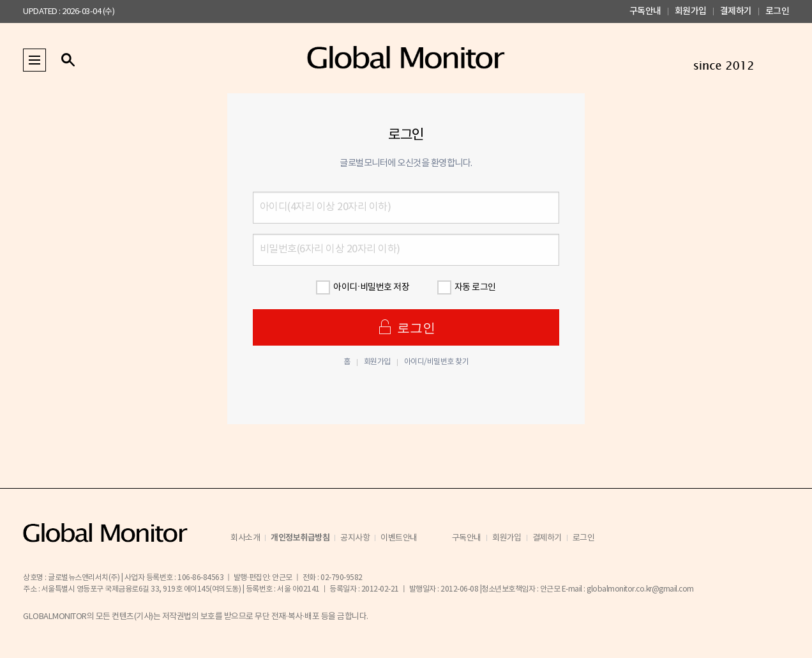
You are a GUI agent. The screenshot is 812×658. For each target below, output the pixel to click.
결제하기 (736, 11)
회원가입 (691, 11)
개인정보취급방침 (300, 538)
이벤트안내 (399, 538)
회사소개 (245, 538)
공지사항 (355, 538)
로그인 (778, 11)
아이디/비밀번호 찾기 (437, 362)
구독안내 (645, 11)
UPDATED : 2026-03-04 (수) (69, 12)
